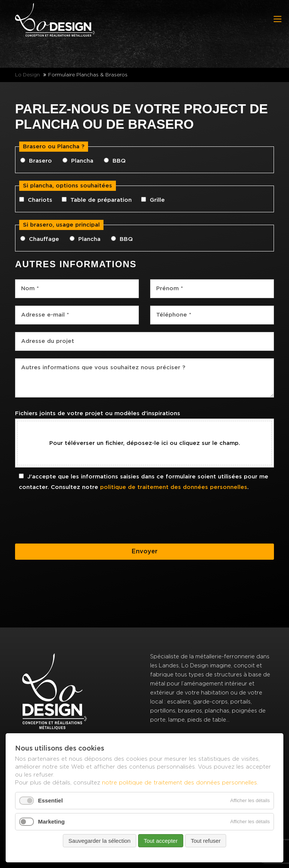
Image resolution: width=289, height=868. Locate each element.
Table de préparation (101, 200)
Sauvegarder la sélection (100, 841)
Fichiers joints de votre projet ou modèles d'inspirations (98, 413)
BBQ (119, 161)
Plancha (82, 161)
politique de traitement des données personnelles (174, 487)
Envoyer (145, 551)
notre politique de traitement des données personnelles (179, 782)
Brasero (40, 161)
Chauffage (44, 239)
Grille (157, 200)
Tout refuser (206, 841)
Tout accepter (161, 841)
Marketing (51, 822)
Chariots (40, 200)
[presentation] (72, 521)
